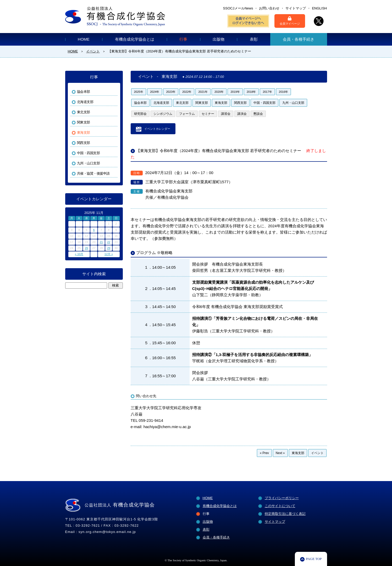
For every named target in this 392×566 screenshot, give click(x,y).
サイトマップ (296, 8)
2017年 (267, 92)
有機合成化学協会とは (135, 39)
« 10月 (79, 254)
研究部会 (140, 114)
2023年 (171, 92)
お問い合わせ (269, 8)
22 (109, 242)
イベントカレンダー (157, 129)
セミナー (208, 114)
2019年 (235, 92)
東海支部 (221, 103)
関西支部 (240, 103)
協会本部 (140, 103)
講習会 (226, 114)
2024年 (155, 92)
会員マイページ (290, 21)
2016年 (283, 92)
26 (86, 248)
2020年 (219, 92)
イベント (317, 453)
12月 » (109, 254)
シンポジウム (163, 114)
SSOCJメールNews (238, 8)
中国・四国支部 (264, 103)
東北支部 (182, 103)
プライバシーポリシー (282, 498)
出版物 (219, 39)
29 (109, 248)
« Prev (264, 453)
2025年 (139, 92)
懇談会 (258, 114)
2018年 (251, 92)
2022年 (187, 92)
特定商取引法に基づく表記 (285, 514)
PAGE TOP (314, 559)
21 (101, 242)
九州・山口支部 (293, 103)
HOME (84, 39)
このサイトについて (280, 506)
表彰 (254, 39)
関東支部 (202, 103)
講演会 (242, 114)
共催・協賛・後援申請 (93, 173)
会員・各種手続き (299, 39)
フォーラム (187, 114)
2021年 (203, 92)
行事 (183, 39)
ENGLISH (319, 8)
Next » (280, 453)
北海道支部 (161, 103)
